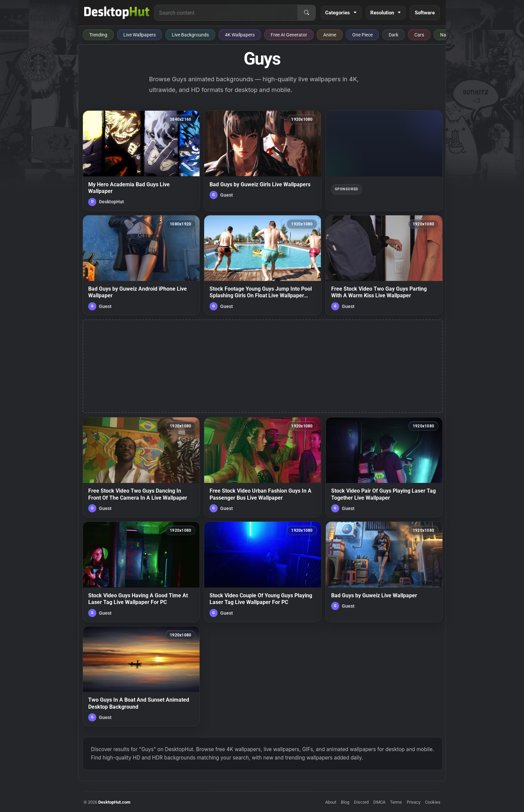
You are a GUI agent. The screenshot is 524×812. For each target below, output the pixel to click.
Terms (396, 802)
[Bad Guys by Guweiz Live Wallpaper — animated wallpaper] (384, 572)
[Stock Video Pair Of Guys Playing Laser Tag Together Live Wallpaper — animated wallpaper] (384, 467)
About (331, 802)
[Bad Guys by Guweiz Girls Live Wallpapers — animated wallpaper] (263, 161)
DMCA (379, 802)
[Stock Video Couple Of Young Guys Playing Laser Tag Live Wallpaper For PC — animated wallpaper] (263, 572)
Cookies (433, 802)
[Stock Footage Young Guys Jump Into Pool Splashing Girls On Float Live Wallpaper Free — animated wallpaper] (263, 265)
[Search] (306, 13)
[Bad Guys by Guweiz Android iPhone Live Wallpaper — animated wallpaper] (141, 265)
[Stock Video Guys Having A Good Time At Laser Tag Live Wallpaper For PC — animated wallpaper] (141, 572)
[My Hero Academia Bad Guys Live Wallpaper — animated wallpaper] (141, 161)
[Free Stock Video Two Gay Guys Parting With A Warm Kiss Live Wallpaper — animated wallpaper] (384, 265)
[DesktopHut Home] (117, 13)
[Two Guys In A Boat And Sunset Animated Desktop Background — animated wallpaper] (141, 676)
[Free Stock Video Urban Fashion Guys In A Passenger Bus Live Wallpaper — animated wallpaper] (263, 467)
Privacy (414, 802)
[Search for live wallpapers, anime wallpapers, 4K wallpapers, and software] (226, 13)
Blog (345, 802)
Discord (361, 802)
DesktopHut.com (114, 802)
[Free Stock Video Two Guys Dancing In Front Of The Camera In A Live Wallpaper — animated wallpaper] (141, 467)
